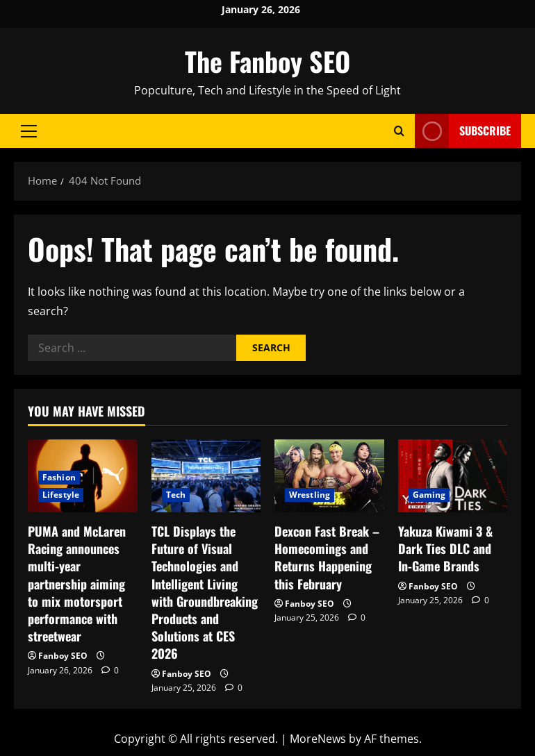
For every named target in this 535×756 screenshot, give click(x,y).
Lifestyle (61, 495)
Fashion (59, 477)
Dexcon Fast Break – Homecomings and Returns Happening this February (327, 557)
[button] (29, 131)
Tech (176, 495)
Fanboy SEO (63, 656)
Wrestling (310, 495)
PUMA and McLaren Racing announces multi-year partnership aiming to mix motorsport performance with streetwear (77, 583)
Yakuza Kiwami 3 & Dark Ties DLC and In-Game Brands (445, 548)
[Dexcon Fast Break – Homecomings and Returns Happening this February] (329, 476)
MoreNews (318, 739)
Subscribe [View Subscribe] (463, 131)
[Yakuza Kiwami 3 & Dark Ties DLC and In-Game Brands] (453, 476)
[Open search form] (399, 131)
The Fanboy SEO (267, 61)
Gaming (429, 495)
